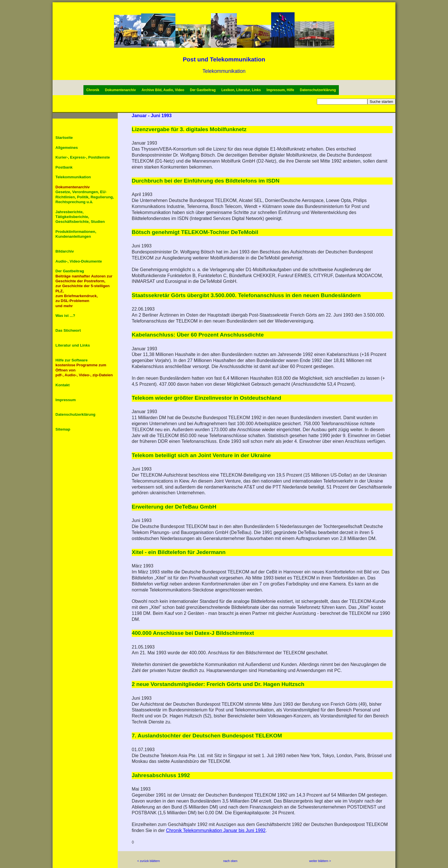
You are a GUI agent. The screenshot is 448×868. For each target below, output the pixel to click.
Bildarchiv (65, 251)
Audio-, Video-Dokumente (79, 261)
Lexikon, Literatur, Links (241, 90)
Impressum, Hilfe (280, 90)
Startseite (64, 138)
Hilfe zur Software (72, 360)
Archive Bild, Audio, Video (163, 90)
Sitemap (63, 429)
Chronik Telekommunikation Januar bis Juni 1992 (216, 830)
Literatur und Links (73, 345)
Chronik (93, 90)
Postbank (64, 167)
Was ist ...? (65, 316)
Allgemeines (67, 148)
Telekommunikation (224, 71)
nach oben (230, 861)
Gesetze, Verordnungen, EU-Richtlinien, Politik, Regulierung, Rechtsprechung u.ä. (85, 197)
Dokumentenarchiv (120, 90)
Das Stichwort (68, 330)
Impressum (66, 400)
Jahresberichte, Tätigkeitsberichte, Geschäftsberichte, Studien (80, 217)
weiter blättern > (320, 861)
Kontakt (63, 385)
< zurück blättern (148, 861)
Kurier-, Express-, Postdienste (83, 157)
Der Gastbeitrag (203, 90)
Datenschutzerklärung (318, 90)
